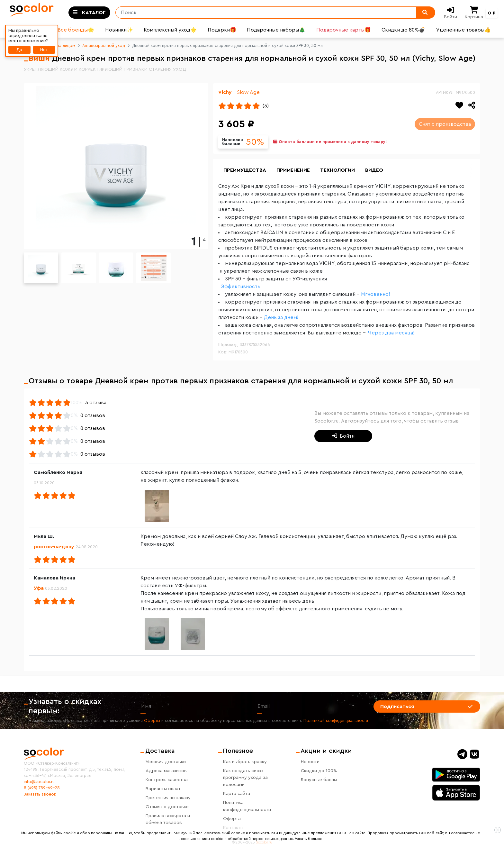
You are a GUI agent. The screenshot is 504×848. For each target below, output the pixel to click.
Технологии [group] (337, 170)
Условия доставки (166, 762)
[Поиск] (263, 13)
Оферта (232, 819)
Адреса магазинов (166, 771)
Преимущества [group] (245, 170)
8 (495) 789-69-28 (42, 788)
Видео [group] (374, 170)
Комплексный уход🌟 (170, 30)
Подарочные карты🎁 (344, 30)
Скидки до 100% (319, 771)
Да (19, 50)
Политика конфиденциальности (247, 806)
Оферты (152, 721)
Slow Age (248, 92)
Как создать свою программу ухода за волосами (245, 778)
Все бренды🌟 (76, 30)
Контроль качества (167, 780)
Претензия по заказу (168, 798)
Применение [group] (293, 170)
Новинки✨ (119, 30)
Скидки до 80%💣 (403, 30)
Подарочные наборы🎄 (276, 30)
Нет (44, 50)
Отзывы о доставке (167, 807)
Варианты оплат (163, 789)
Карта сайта (237, 793)
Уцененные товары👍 (464, 30)
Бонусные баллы (319, 780)
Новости (310, 762)
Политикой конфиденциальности (336, 721)
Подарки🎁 (222, 30)
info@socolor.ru (39, 782)
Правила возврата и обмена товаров (168, 819)
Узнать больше (309, 839)
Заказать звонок (40, 794)
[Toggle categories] (89, 13)
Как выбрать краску (245, 762)
